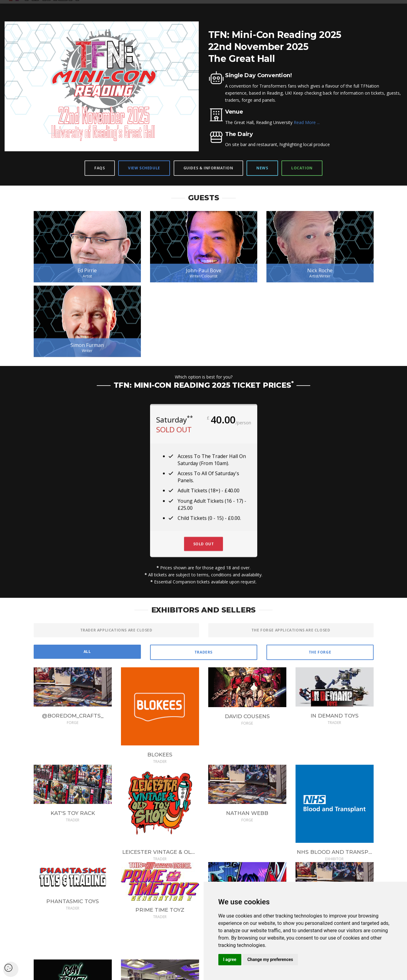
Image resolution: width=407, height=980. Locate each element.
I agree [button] (230, 959)
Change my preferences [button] (270, 959)
